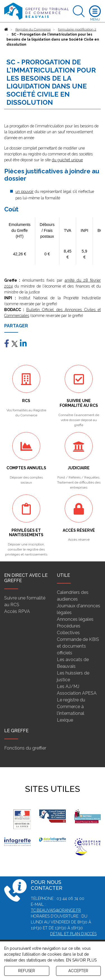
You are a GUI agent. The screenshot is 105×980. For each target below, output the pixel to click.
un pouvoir (25, 192)
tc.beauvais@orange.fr (56, 910)
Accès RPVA (17, 611)
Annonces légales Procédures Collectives (75, 626)
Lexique (65, 720)
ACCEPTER (78, 971)
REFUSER (27, 971)
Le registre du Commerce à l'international (71, 707)
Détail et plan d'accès (73, 934)
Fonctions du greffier (25, 748)
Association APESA (77, 693)
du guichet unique (67, 160)
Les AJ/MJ (68, 686)
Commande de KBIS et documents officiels (78, 646)
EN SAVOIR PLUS (81, 960)
